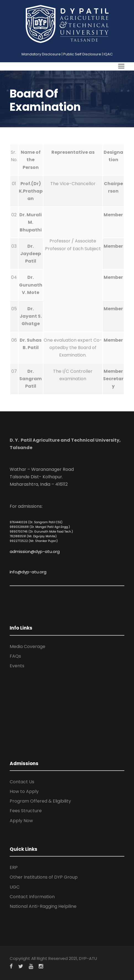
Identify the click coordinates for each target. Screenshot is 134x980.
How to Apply (24, 791)
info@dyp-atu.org (28, 572)
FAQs (15, 656)
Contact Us (22, 782)
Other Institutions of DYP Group (44, 877)
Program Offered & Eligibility (40, 801)
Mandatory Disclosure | (42, 54)
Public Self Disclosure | (83, 54)
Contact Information (32, 897)
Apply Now (21, 821)
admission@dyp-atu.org (35, 551)
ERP (14, 867)
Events (17, 666)
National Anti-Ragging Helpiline (43, 906)
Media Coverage (27, 646)
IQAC (108, 54)
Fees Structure (26, 811)
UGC (15, 887)
